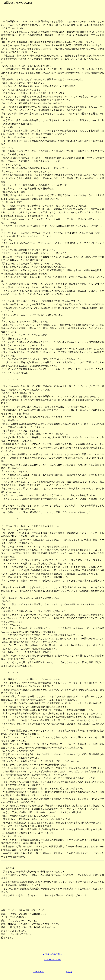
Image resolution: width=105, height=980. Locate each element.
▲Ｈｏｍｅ (38, 972)
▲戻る (69, 972)
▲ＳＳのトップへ (52, 959)
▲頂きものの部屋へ (52, 954)
